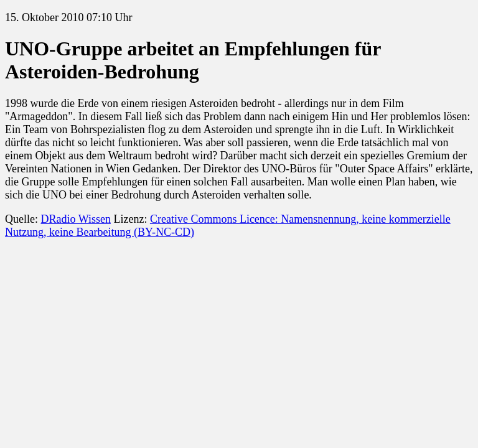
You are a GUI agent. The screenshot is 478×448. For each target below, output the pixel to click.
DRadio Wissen (75, 219)
